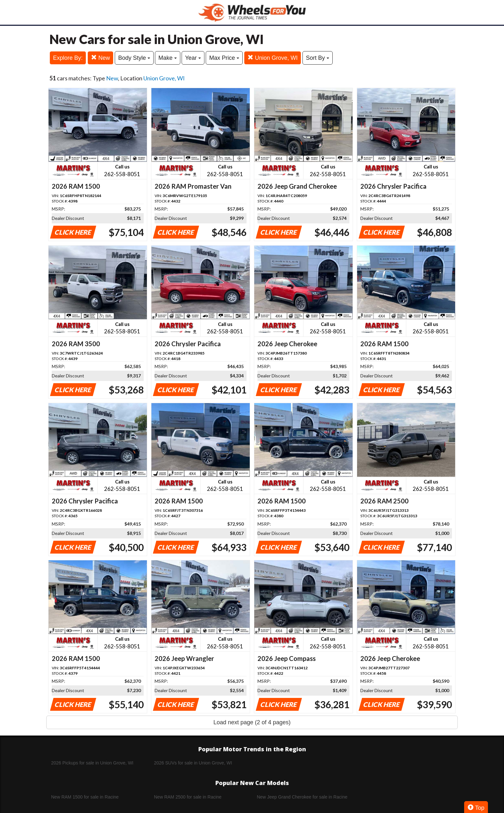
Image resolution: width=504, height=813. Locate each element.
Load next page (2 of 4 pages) (252, 722)
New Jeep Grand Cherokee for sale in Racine (302, 797)
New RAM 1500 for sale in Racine (85, 797)
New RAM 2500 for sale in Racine (188, 797)
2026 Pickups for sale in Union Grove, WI (92, 763)
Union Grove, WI (273, 58)
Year (193, 58)
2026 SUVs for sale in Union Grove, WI (193, 763)
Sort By (318, 58)
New (100, 58)
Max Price (224, 58)
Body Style (134, 58)
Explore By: (68, 58)
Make (168, 58)
